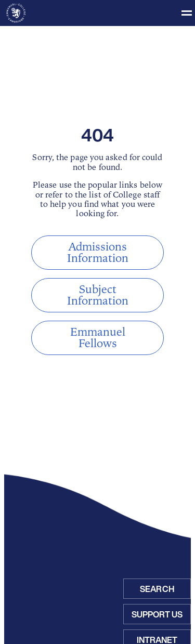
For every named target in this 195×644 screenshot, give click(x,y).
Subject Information (98, 295)
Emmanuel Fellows (98, 338)
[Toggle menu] (97, 13)
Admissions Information (98, 253)
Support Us (157, 614)
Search (157, 589)
